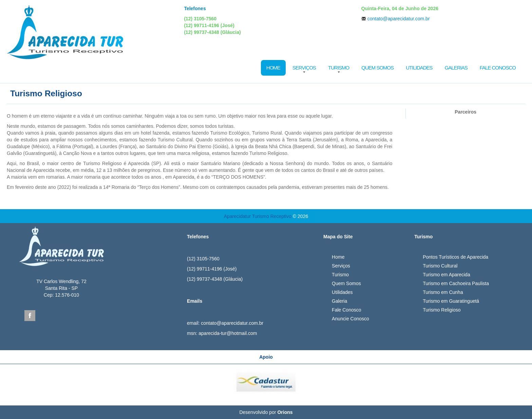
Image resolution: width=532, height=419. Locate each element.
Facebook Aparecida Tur (30, 316)
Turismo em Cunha (443, 292)
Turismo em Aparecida (446, 275)
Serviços (304, 68)
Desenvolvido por (266, 412)
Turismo (339, 68)
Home (273, 68)
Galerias (456, 68)
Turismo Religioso (442, 310)
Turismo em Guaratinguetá (451, 301)
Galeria (339, 301)
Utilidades (419, 68)
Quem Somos (377, 68)
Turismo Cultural (440, 266)
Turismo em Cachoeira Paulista (456, 283)
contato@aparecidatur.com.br (399, 19)
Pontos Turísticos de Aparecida (455, 257)
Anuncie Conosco (350, 319)
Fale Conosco (498, 68)
